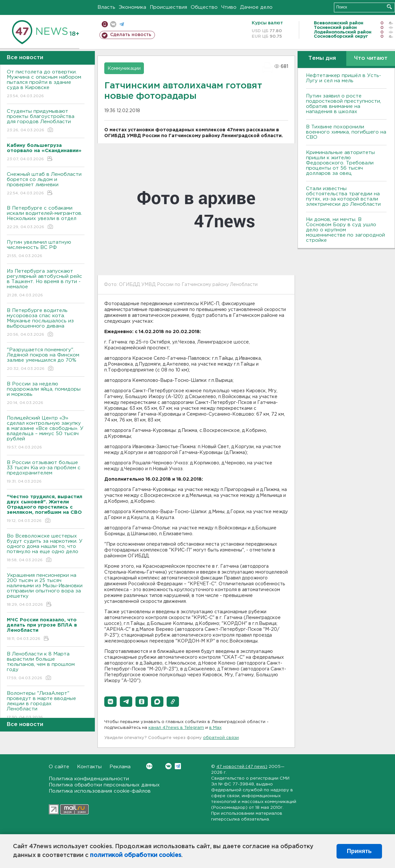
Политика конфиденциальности (89, 779)
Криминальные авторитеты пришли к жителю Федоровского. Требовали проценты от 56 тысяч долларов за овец (340, 163)
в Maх (215, 728)
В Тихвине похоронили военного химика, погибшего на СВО (346, 132)
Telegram (178, 766)
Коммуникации (124, 69)
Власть (106, 7)
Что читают (371, 58)
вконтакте (113, 24)
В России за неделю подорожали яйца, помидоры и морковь (46, 394)
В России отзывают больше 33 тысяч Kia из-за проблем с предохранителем (46, 472)
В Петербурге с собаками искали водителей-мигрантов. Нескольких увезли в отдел (46, 218)
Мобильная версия (105, 24)
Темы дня (322, 58)
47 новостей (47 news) (242, 767)
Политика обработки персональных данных (104, 785)
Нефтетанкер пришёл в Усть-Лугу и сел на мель (344, 78)
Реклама (120, 767)
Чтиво (229, 7)
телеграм (122, 24)
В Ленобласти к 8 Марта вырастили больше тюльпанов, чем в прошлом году (46, 666)
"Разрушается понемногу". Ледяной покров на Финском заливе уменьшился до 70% (46, 360)
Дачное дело (256, 7)
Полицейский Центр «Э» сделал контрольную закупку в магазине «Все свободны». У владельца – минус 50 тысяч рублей (46, 433)
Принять (359, 851)
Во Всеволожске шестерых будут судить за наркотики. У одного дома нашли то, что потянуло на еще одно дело (46, 548)
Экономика (133, 7)
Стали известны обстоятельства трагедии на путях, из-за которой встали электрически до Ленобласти (343, 196)
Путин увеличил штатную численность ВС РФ (46, 249)
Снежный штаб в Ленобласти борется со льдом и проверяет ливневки (46, 184)
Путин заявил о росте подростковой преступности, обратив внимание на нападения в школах (344, 104)
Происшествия (168, 7)
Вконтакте (149, 766)
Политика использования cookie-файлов (100, 791)
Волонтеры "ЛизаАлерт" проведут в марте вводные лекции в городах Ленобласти (46, 706)
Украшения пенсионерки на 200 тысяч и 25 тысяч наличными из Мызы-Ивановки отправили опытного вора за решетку (46, 590)
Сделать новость (131, 35)
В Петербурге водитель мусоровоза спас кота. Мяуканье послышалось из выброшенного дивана (46, 323)
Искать (389, 7)
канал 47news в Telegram (176, 728)
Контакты (89, 767)
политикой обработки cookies (136, 855)
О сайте (59, 767)
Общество (204, 7)
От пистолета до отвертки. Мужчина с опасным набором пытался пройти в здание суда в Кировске (46, 84)
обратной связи (221, 738)
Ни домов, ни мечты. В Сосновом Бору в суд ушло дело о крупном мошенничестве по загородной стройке (345, 230)
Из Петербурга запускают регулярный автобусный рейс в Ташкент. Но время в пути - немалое (46, 284)
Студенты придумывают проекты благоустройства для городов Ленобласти (46, 121)
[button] (110, 702)
